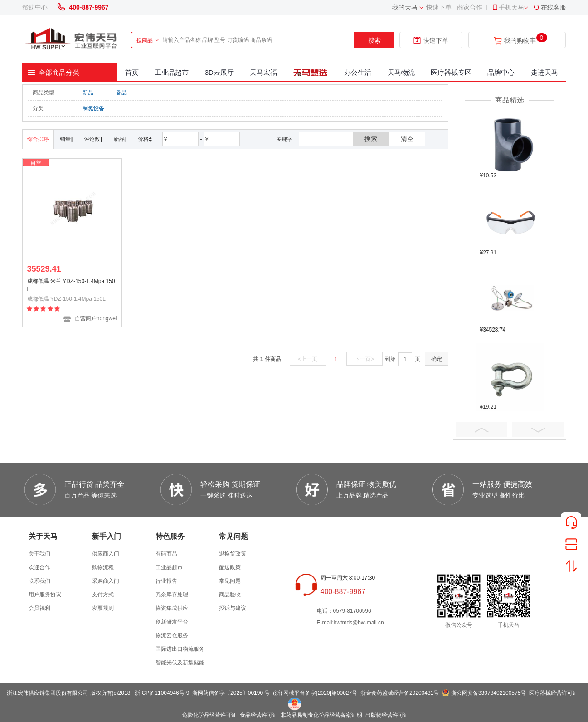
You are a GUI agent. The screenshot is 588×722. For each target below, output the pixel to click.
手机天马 (508, 7)
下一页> (364, 359)
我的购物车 (520, 41)
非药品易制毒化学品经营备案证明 (321, 715)
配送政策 (230, 567)
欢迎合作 (39, 567)
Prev (481, 429)
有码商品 (166, 554)
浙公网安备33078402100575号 (488, 693)
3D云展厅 (219, 72)
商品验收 (230, 595)
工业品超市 (172, 72)
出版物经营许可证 (387, 715)
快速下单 (439, 7)
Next (538, 429)
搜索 (374, 40)
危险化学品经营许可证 (209, 715)
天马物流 (401, 72)
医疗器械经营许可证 (554, 693)
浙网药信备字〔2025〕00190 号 (231, 693)
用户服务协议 (45, 595)
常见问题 (230, 581)
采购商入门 (106, 581)
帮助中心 (35, 7)
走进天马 (544, 72)
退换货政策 (233, 554)
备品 (121, 93)
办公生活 (358, 72)
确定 (437, 359)
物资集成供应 (172, 608)
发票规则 (103, 608)
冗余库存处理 (172, 595)
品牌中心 (501, 72)
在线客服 (549, 7)
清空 (407, 139)
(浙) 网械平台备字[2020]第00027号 (315, 693)
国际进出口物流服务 (180, 649)
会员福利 (39, 608)
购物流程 (103, 567)
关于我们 (39, 554)
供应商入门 (106, 554)
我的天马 (405, 7)
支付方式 (103, 595)
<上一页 (308, 359)
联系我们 (39, 581)
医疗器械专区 (451, 72)
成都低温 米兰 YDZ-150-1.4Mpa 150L (71, 285)
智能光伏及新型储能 (180, 663)
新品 (88, 93)
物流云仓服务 (172, 635)
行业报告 (166, 581)
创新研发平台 (172, 622)
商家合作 (470, 7)
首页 (132, 72)
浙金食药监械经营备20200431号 (400, 693)
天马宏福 (263, 72)
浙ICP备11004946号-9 (162, 693)
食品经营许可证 (259, 715)
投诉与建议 (233, 608)
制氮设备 (93, 108)
